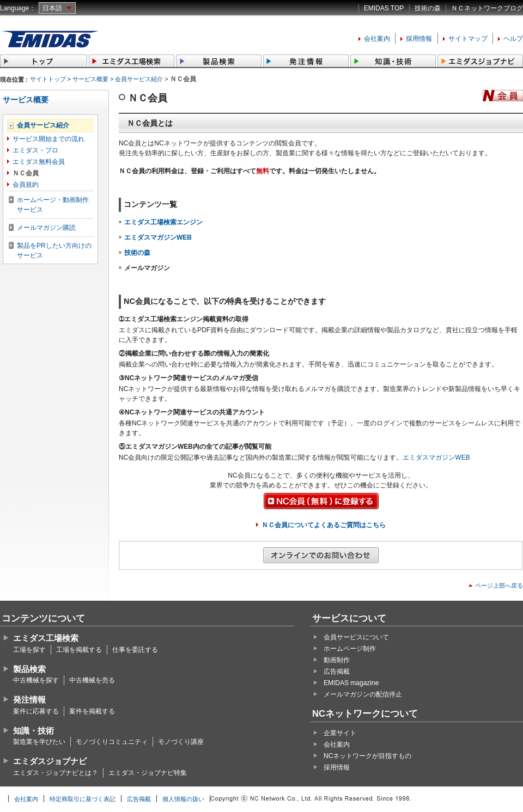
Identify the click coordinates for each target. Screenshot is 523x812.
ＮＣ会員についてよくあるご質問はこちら (324, 525)
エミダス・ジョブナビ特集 (148, 773)
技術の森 (428, 8)
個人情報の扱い (183, 799)
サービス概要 (90, 79)
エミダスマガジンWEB (436, 457)
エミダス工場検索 (46, 638)
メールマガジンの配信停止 (363, 694)
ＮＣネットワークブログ (487, 8)
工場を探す (29, 650)
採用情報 (419, 39)
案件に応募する (36, 711)
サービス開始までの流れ (48, 139)
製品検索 (29, 669)
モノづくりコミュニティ (112, 742)
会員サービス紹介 (139, 79)
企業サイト (340, 733)
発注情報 (29, 700)
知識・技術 (34, 731)
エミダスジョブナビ (50, 761)
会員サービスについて (356, 637)
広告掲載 (337, 671)
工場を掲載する (79, 650)
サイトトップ (48, 79)
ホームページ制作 (350, 649)
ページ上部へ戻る (499, 585)
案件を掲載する (92, 711)
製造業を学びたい (39, 742)
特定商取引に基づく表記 (83, 799)
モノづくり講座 (181, 742)
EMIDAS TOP (384, 8)
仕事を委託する (135, 650)
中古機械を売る (92, 680)
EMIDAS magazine (351, 683)
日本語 (52, 8)
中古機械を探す (36, 680)
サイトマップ (468, 39)
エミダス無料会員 (39, 162)
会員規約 (26, 185)
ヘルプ (513, 39)
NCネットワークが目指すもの (367, 756)
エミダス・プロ (35, 150)
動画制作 (337, 660)
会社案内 (377, 39)
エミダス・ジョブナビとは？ (56, 773)
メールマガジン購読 (46, 228)
